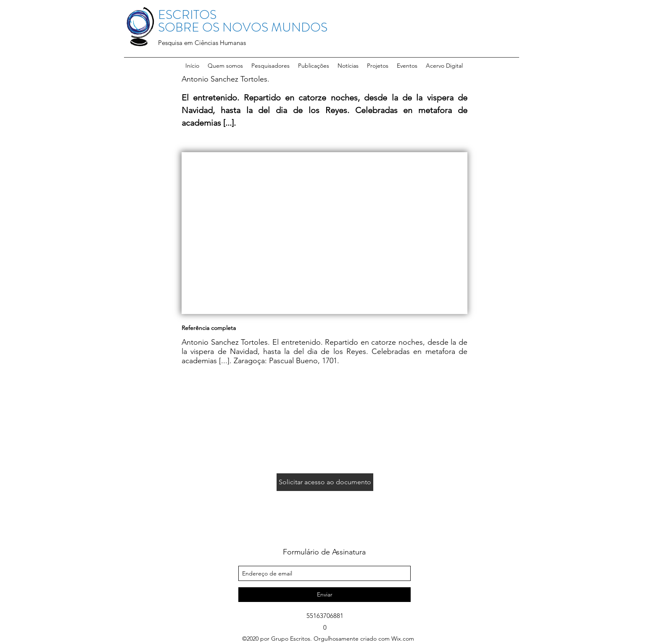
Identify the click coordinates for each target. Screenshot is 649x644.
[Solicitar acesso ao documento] (325, 482)
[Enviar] (324, 595)
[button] (270, 66)
